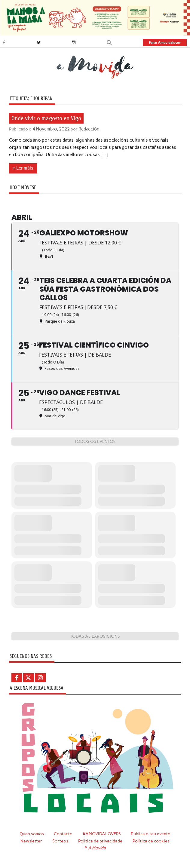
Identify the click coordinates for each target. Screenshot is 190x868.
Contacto (63, 833)
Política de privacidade (100, 840)
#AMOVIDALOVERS (102, 833)
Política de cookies (151, 840)
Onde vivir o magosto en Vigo (46, 118)
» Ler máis (23, 168)
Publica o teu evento (151, 833)
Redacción (87, 129)
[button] (109, 42)
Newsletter (31, 840)
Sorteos (60, 840)
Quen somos (31, 833)
